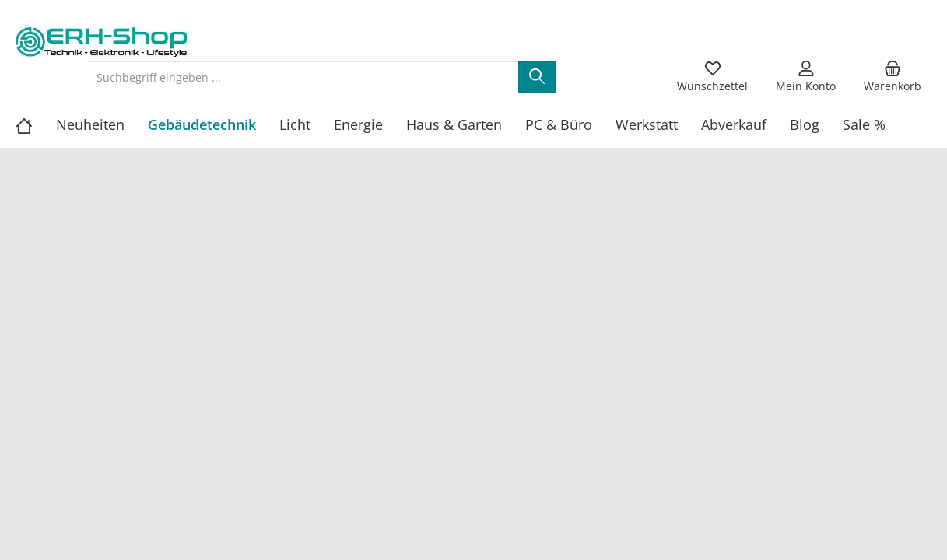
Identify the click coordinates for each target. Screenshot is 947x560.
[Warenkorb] (893, 77)
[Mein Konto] (806, 77)
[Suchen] (537, 77)
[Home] (36, 124)
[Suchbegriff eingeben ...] (304, 77)
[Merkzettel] (712, 77)
